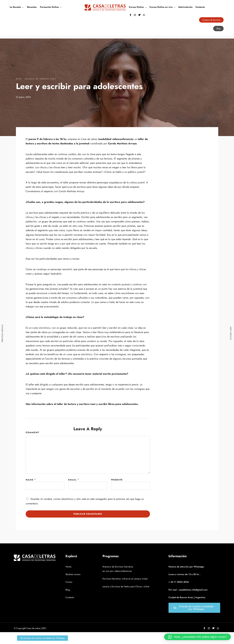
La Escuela (15, 7)
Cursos (69, 582)
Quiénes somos (73, 574)
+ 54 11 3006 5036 (179, 582)
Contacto (200, 7)
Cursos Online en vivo (161, 7)
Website (117, 480)
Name (30, 480)
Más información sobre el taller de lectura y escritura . (82, 404)
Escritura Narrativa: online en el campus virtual (125, 579)
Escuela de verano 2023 (40, 79)
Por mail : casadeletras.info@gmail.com (188, 590)
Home (68, 567)
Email (72, 480)
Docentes (32, 7)
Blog (19, 79)
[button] (197, 637)
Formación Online (49, 7)
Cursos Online (136, 7)
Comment (32, 432)
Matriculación (185, 7)
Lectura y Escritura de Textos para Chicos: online (126, 586)
